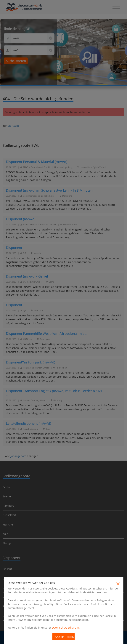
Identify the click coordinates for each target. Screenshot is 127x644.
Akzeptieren (65, 637)
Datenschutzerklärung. (66, 628)
